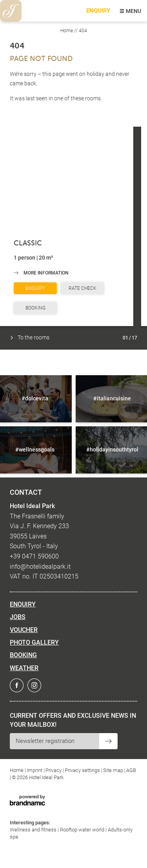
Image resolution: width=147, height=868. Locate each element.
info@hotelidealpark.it (40, 567)
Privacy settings (83, 770)
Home (67, 31)
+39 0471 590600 (34, 556)
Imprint (35, 770)
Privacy (54, 770)
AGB (131, 770)
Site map (114, 770)
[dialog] (132, 852)
